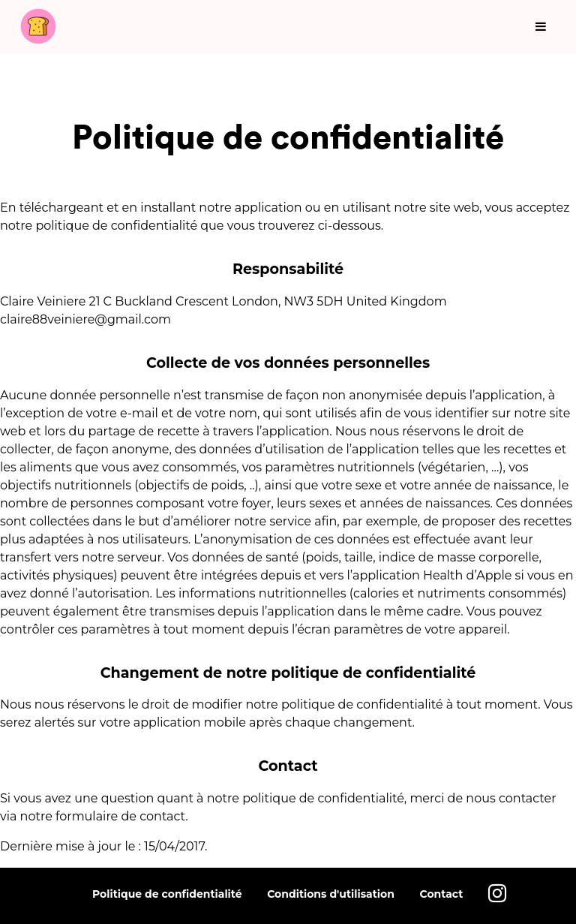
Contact (442, 894)
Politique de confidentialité (167, 894)
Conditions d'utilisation (331, 894)
